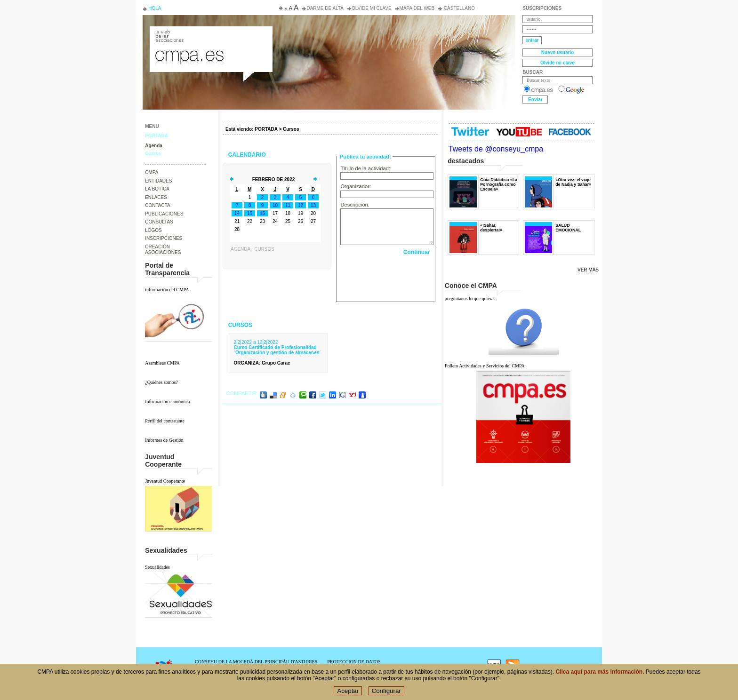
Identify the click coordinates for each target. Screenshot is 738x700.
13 (313, 205)
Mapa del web (417, 8)
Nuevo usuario (558, 52)
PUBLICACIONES (164, 214)
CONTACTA (158, 205)
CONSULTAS (159, 222)
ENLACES (156, 197)
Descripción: (355, 205)
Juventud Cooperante (165, 481)
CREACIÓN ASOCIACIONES (163, 250)
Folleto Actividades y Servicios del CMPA (485, 366)
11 (288, 205)
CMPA (152, 172)
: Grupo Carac (262, 363)
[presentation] (387, 276)
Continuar (417, 252)
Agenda (154, 146)
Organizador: (356, 186)
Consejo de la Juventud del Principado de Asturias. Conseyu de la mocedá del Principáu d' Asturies (210, 35)
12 (301, 205)
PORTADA (156, 136)
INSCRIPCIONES (164, 238)
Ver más (588, 270)
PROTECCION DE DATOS (354, 662)
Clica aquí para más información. (600, 672)
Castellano (459, 8)
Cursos (153, 154)
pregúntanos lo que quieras (470, 298)
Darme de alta (325, 8)
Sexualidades (157, 567)
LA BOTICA (157, 189)
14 (237, 213)
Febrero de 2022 (274, 179)
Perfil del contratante (165, 421)
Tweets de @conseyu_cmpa (496, 149)
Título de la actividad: (365, 168)
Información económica (167, 402)
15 (250, 213)
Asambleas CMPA (162, 363)
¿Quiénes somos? (161, 382)
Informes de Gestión (164, 440)
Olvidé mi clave (372, 8)
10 (275, 205)
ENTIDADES (158, 181)
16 (262, 213)
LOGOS (153, 230)
